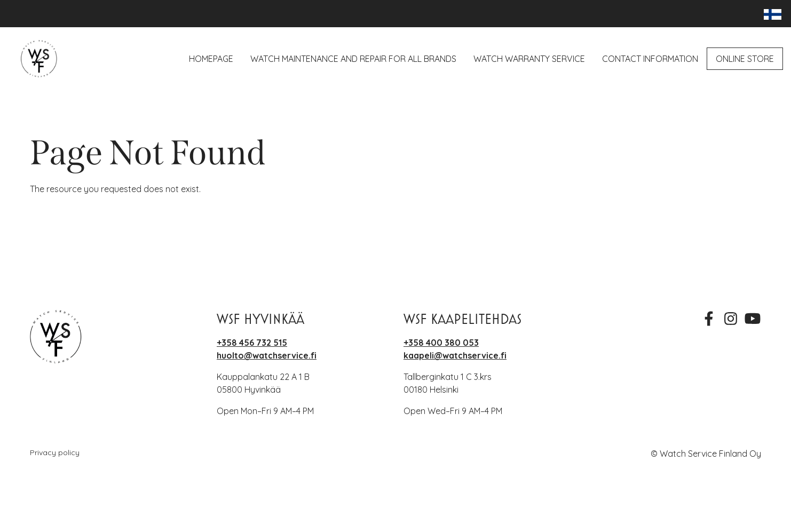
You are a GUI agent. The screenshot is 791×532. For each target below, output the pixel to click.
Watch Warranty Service (529, 59)
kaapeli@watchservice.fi (455, 355)
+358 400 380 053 (441, 343)
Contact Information (650, 59)
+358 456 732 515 (252, 343)
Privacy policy (55, 452)
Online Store (745, 59)
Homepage (211, 59)
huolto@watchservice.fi (267, 355)
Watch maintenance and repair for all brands (353, 59)
